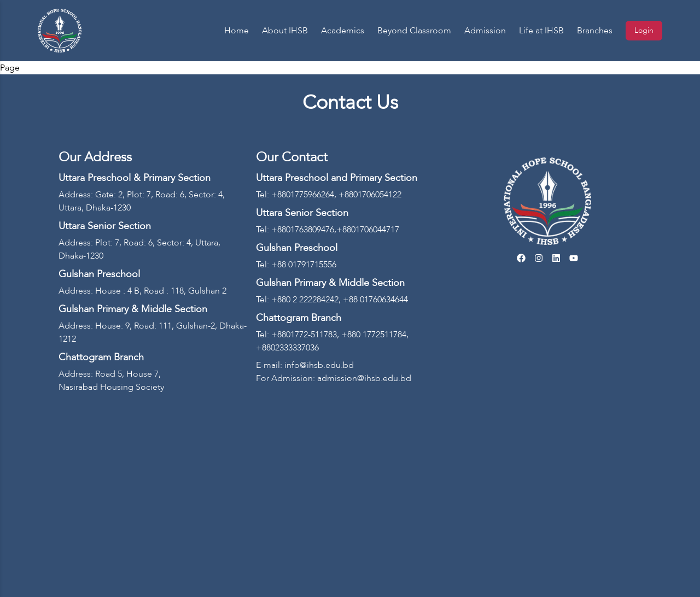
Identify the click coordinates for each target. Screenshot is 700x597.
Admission (485, 31)
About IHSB (285, 31)
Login (644, 30)
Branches (595, 31)
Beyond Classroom (414, 31)
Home (237, 31)
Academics (343, 31)
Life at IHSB (541, 31)
